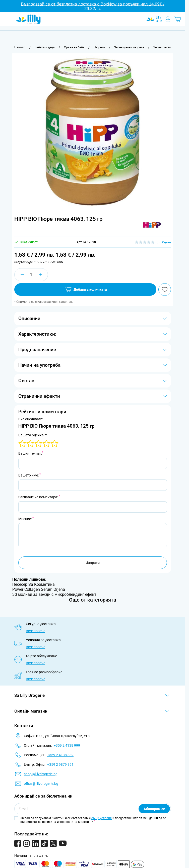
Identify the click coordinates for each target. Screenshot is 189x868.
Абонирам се (154, 809)
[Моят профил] (168, 19)
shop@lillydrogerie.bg (41, 774)
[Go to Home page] (28, 19)
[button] (152, 225)
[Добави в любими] (165, 290)
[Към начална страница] (20, 47)
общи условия (102, 818)
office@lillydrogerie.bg (41, 784)
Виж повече (36, 631)
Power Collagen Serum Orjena (39, 589)
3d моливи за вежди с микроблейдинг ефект (54, 594)
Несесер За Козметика (34, 584)
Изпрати (93, 563)
